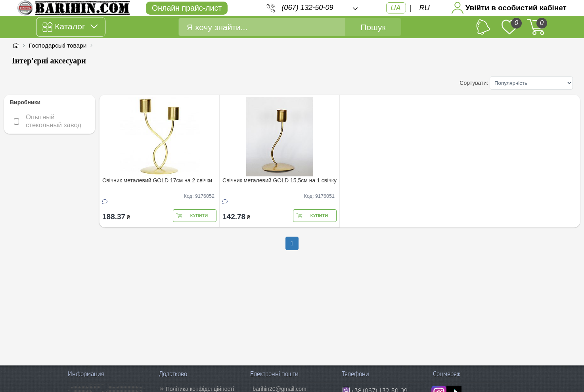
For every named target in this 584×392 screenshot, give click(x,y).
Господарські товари (58, 45)
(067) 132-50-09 (307, 8)
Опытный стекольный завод (53, 121)
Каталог (70, 27)
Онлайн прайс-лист (187, 8)
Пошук (373, 27)
